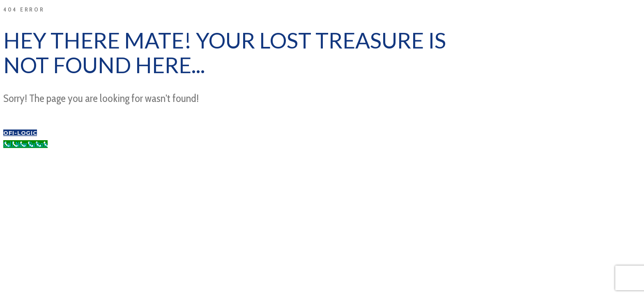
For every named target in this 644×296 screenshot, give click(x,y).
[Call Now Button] (25, 144)
